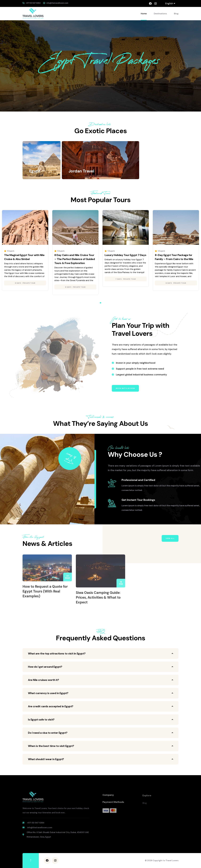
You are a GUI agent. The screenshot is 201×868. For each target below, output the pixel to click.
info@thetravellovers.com (57, 3)
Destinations (160, 14)
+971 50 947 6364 (33, 3)
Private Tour (29, 283)
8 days (18, 283)
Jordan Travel (81, 171)
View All (170, 538)
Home (144, 14)
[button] (18, 66)
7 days (119, 279)
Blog (176, 14)
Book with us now (125, 388)
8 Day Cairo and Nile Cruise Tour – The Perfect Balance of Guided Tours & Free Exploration (75, 259)
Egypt (35, 171)
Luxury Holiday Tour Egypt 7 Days (125, 255)
